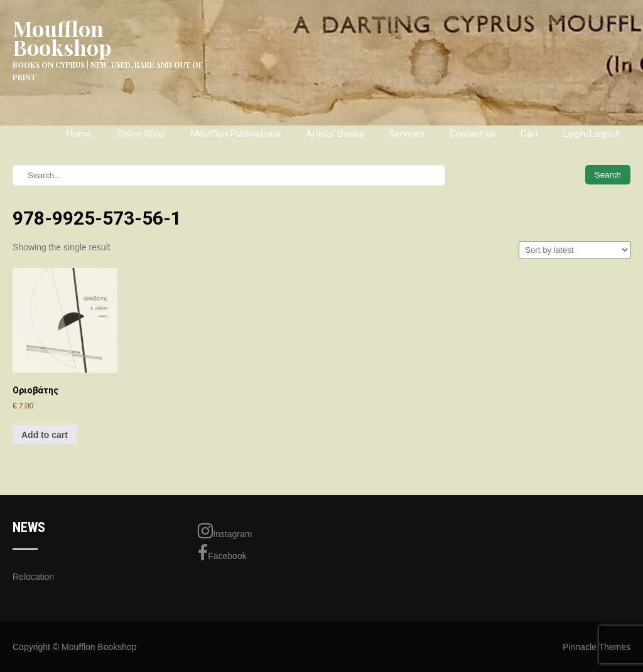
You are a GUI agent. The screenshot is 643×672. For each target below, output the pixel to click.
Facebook (222, 553)
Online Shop (141, 134)
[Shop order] (575, 250)
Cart (529, 134)
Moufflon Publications (236, 134)
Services (407, 134)
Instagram (225, 531)
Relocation (33, 577)
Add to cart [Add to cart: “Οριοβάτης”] (45, 435)
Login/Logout (591, 134)
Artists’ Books (335, 134)
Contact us (473, 134)
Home (79, 134)
